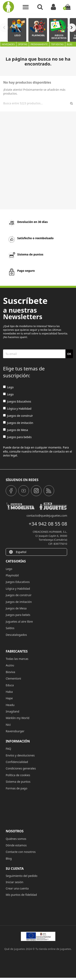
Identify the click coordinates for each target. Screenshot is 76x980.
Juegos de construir (18, 416)
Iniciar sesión (14, 882)
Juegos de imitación (18, 423)
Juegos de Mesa (16, 430)
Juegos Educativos (17, 401)
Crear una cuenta (17, 888)
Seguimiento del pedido (21, 876)
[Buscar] (36, 103)
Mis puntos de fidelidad (21, 895)
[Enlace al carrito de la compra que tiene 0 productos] (68, 7)
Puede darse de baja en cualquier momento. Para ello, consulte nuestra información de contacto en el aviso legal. (37, 451)
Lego (8, 387)
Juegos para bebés (17, 437)
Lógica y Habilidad (17, 409)
